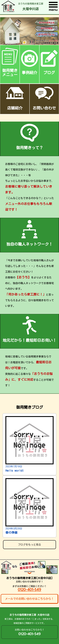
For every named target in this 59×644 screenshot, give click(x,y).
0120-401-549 (29, 590)
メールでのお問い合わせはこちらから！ (29, 599)
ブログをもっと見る (29, 545)
